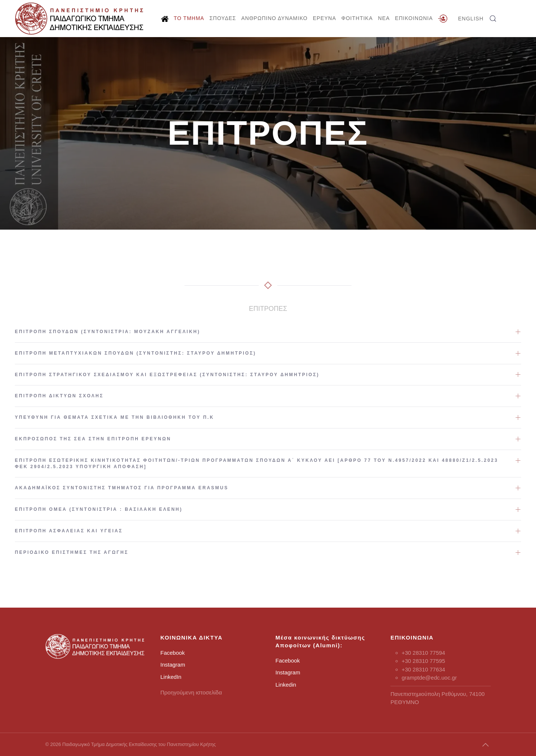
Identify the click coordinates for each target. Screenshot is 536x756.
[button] (493, 19)
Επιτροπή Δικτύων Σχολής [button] (59, 396)
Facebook (173, 653)
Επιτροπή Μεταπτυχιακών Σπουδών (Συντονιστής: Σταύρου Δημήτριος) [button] (135, 353)
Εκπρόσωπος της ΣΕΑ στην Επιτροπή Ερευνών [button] (93, 439)
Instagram (173, 665)
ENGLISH (471, 19)
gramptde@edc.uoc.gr (429, 678)
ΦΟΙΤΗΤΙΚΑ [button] (357, 18)
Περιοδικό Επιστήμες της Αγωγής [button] (72, 552)
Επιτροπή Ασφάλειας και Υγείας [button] (69, 531)
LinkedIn (171, 677)
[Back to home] (80, 19)
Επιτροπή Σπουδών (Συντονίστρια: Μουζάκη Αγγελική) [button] (108, 332)
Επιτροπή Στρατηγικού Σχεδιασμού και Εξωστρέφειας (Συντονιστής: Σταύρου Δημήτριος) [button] (167, 375)
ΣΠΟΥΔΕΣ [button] (223, 18)
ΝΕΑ (384, 18)
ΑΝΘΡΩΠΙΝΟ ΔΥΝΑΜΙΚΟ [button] (274, 18)
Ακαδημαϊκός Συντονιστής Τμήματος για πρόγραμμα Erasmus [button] (122, 488)
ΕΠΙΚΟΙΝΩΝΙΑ (414, 18)
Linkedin (286, 685)
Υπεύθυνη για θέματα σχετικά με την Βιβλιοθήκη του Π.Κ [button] (115, 417)
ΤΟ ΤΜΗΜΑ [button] (189, 18)
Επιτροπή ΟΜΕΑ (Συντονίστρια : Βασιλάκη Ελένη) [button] (99, 509)
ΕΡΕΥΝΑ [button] (325, 18)
